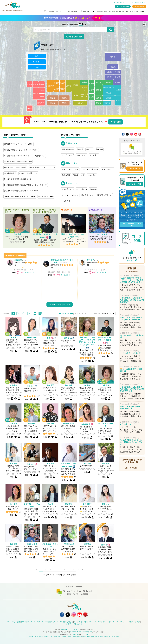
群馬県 (106, 88)
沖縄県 (30, 109)
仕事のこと (71, 143)
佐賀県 (36, 84)
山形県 (109, 77)
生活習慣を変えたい (104, 195)
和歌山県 (80, 103)
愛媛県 (53, 98)
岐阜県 (91, 90)
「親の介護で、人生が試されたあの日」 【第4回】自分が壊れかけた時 (132, 300)
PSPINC (85, 634)
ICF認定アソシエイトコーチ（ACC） (19, 144)
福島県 (117, 82)
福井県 (84, 82)
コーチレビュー (101, 11)
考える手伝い (82, 189)
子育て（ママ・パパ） (70, 169)
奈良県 (82, 95)
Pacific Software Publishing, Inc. (81, 632)
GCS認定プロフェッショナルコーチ (18, 161)
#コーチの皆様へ (132, 468)
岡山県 (63, 89)
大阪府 (76, 95)
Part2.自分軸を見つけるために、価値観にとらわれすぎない (131, 442)
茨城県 (118, 90)
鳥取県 (63, 83)
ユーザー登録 (124, 6)
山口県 (50, 86)
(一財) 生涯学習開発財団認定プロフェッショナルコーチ (26, 185)
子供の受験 (66, 175)
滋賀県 (84, 88)
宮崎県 (42, 97)
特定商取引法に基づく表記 (110, 637)
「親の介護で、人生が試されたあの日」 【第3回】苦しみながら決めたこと (132, 389)
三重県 (86, 95)
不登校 (76, 175)
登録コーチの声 (118, 11)
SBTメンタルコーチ (46, 197)
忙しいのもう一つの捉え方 (130, 353)
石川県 (91, 83)
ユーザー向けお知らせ (65, 622)
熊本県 (36, 94)
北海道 (113, 57)
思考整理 (80, 149)
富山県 (99, 82)
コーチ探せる (13, 5)
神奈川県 (107, 103)
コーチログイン (140, 2)
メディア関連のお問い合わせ (39, 637)
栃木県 (112, 88)
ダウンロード (134, 169)
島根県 (56, 83)
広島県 (56, 89)
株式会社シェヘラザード (70, 630)
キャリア (90, 149)
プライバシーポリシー (58, 637)
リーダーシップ (68, 155)
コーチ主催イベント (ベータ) (105, 622)
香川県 (64, 98)
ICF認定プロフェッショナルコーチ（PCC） (21, 150)
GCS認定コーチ (39, 156)
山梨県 (99, 98)
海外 (37, 67)
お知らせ (130, 260)
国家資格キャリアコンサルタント (42, 167)
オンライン (37, 62)
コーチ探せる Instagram (132, 134)
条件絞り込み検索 (75, 37)
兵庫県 (69, 86)
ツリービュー (96, 314)
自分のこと (71, 183)
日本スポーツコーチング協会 (15, 167)
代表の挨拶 (25, 622)
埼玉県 (109, 93)
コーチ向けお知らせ (48, 622)
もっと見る (94, 155)
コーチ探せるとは (14, 622)
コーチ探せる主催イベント (84, 622)
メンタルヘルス (108, 169)
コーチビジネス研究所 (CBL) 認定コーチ (20, 197)
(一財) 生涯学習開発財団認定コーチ (18, 179)
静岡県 (99, 103)
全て (37, 56)
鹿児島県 (41, 103)
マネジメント (82, 155)
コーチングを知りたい (70, 195)
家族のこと (71, 163)
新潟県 (108, 82)
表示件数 (105, 314)
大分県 (42, 91)
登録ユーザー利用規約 (91, 637)
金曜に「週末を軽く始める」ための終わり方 (131, 408)
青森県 (113, 67)
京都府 (76, 85)
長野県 (99, 90)
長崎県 (30, 84)
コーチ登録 (140, 6)
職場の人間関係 (68, 149)
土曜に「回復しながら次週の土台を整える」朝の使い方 (131, 319)
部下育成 (99, 149)
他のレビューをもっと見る (60, 304)
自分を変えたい (68, 189)
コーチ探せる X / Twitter (127, 134)
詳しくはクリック (83, 18)
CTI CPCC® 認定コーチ (28, 173)
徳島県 (64, 103)
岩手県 (117, 72)
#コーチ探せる (132, 271)
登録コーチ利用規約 (75, 637)
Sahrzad (76, 634)
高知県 (53, 103)
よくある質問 (35, 622)
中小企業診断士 (10, 173)
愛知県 (91, 97)
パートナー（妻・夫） (90, 169)
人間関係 (93, 189)
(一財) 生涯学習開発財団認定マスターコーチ (21, 191)
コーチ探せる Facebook (123, 134)
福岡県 (42, 84)
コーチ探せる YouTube (136, 134)
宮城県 (117, 77)
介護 (83, 175)
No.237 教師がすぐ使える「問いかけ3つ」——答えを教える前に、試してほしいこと (132, 280)
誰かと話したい (88, 195)
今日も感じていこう (128, 424)
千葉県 (118, 101)
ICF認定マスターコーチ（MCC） (17, 156)
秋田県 (109, 72)
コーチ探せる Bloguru (140, 134)
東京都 (109, 98)
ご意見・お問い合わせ (137, 11)
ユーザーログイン (122, 2)
